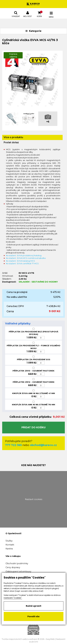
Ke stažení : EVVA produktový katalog (24, 255)
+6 (48, 122)
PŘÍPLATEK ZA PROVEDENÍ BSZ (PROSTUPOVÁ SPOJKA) (33, 333)
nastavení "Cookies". (13, 598)
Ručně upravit (34, 606)
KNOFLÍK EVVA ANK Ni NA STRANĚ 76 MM (33, 405)
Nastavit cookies (34, 499)
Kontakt (10, 545)
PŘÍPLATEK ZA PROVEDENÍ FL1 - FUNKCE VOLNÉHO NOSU (33, 347)
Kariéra (9, 549)
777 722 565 (13, 445)
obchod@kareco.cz (43, 445)
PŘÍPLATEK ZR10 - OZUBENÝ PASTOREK (33, 371)
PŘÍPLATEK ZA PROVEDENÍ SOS (34, 359)
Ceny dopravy (13, 567)
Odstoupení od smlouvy (18, 572)
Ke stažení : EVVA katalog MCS (20, 261)
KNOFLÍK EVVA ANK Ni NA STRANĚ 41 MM (34, 393)
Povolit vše (33, 616)
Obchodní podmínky (17, 563)
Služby (9, 541)
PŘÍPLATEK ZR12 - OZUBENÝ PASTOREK (34, 382)
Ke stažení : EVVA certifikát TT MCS (22, 263)
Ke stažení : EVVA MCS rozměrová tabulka (26, 258)
